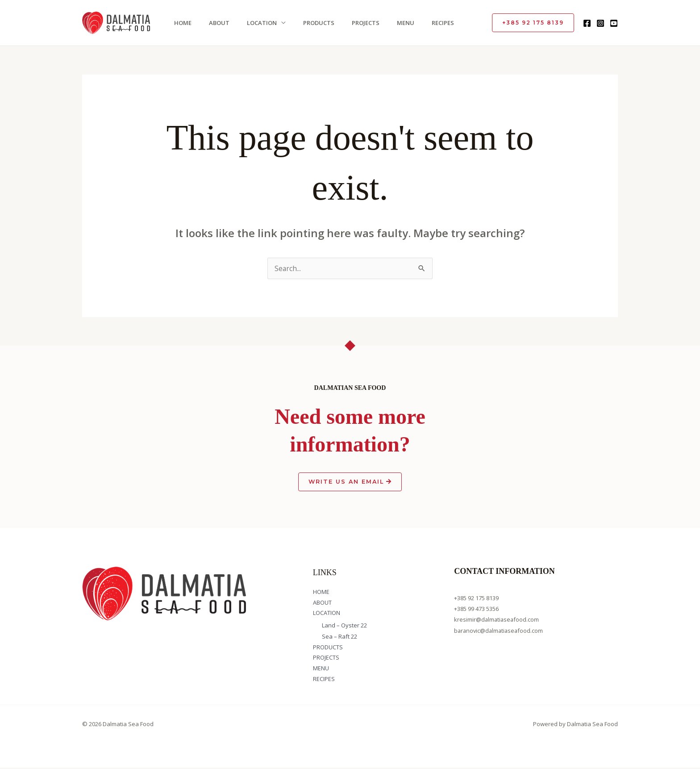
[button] (533, 23)
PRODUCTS (314, 23)
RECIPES (435, 23)
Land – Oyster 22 (344, 627)
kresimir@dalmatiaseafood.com (497, 620)
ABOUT (216, 23)
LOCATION (258, 23)
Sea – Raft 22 (340, 637)
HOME (181, 23)
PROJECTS (360, 23)
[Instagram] (600, 23)
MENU (399, 23)
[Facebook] (587, 23)
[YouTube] (614, 23)
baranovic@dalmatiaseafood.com (500, 631)
